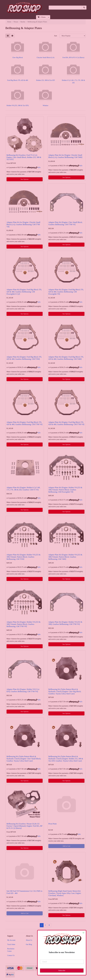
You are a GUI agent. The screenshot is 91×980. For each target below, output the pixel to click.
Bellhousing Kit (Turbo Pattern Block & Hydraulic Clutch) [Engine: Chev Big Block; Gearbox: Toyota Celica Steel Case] (65, 691)
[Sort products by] (73, 36)
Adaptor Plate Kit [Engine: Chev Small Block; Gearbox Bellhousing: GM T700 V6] (65, 223)
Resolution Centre (11, 950)
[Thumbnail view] (8, 36)
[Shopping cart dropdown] (49, 17)
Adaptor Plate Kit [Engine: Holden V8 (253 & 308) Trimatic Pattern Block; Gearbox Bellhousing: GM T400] (65, 557)
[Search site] (84, 8)
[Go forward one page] (49, 925)
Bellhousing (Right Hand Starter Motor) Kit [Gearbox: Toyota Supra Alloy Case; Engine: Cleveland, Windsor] (65, 893)
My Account (11, 940)
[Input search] (65, 8)
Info (39, 167)
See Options (25, 179)
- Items (42, 17)
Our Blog (29, 944)
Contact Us (11, 955)
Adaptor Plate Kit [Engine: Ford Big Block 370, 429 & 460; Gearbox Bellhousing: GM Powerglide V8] (66, 292)
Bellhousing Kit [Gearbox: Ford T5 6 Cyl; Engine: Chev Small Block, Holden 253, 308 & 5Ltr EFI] (24, 157)
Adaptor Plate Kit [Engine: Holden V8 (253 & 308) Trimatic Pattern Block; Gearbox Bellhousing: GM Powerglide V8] (65, 490)
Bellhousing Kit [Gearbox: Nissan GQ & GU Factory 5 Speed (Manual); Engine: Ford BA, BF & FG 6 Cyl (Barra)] (24, 826)
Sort (55, 36)
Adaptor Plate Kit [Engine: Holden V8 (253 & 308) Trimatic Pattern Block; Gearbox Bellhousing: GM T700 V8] (23, 624)
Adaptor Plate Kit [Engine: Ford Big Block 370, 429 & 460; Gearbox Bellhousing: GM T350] (24, 358)
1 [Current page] (42, 925)
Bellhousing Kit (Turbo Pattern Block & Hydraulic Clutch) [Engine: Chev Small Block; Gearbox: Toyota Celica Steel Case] (24, 759)
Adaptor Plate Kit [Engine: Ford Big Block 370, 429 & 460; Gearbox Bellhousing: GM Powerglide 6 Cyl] (24, 292)
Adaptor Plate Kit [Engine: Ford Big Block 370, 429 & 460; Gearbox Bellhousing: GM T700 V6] (24, 423)
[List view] (12, 36)
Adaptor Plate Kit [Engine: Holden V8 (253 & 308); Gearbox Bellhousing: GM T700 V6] (65, 623)
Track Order (11, 944)
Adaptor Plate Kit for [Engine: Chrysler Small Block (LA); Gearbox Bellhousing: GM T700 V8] (23, 224)
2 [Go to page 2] (45, 925)
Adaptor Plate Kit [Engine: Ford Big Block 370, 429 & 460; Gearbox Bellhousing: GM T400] (66, 358)
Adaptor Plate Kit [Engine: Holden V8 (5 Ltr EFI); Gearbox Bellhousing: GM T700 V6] (23, 690)
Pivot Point (52, 824)
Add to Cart (66, 846)
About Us (29, 940)
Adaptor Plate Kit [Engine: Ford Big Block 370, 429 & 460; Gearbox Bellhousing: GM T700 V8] (66, 423)
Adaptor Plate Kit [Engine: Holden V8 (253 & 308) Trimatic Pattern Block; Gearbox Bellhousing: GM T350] (23, 557)
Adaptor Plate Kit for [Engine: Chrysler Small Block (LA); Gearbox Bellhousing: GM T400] (65, 156)
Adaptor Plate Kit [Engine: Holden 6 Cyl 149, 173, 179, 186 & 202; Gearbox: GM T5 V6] (23, 489)
